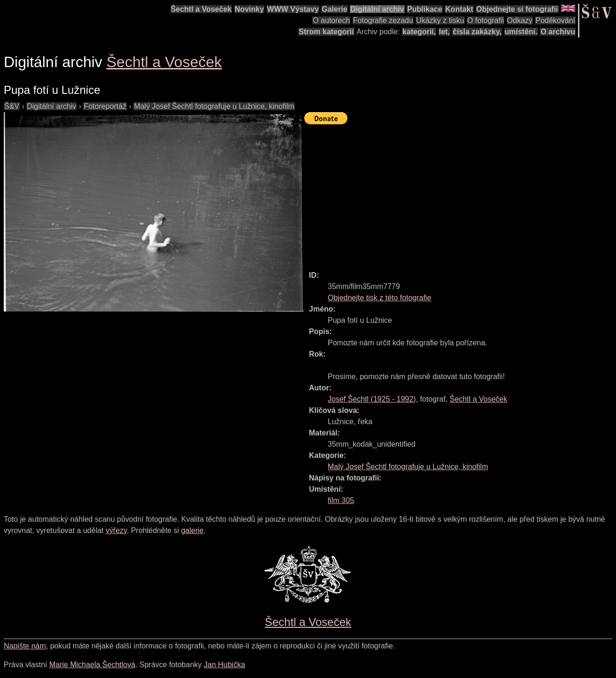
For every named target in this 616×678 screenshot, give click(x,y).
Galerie (334, 9)
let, (444, 32)
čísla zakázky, (477, 32)
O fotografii (485, 20)
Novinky (249, 9)
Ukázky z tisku (440, 20)
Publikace (425, 9)
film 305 (341, 500)
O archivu (558, 32)
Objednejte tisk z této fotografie (380, 298)
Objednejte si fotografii (517, 9)
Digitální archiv (377, 9)
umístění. (521, 32)
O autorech (331, 20)
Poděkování (555, 20)
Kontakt (459, 9)
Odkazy (520, 20)
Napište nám (25, 646)
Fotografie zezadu (383, 20)
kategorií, (419, 32)
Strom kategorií (326, 32)
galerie (192, 530)
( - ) (372, 399)
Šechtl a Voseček (201, 9)
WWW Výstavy (293, 9)
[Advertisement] (460, 193)
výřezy (116, 530)
